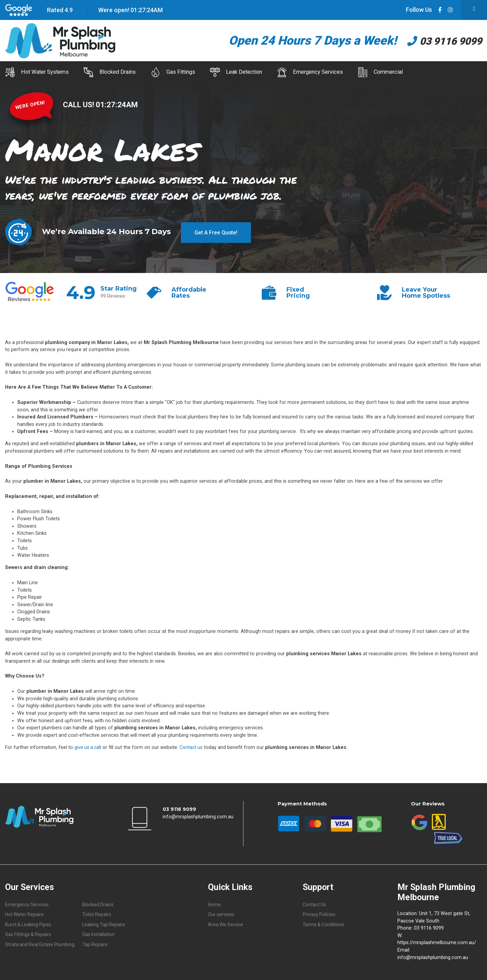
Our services (222, 913)
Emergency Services (353, 72)
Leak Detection (268, 72)
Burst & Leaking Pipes (29, 923)
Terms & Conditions (324, 923)
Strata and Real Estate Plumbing (40, 944)
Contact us (193, 745)
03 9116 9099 (436, 41)
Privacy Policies (320, 913)
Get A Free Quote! (216, 229)
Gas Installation (99, 933)
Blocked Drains (121, 72)
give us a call (88, 745)
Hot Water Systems (37, 72)
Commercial (434, 72)
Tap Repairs (95, 944)
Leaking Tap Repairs (104, 923)
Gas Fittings (195, 72)
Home (215, 903)
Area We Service (226, 923)
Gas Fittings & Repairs (29, 933)
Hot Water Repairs (25, 913)
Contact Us (315, 903)
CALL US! (80, 102)
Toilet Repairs (97, 913)
